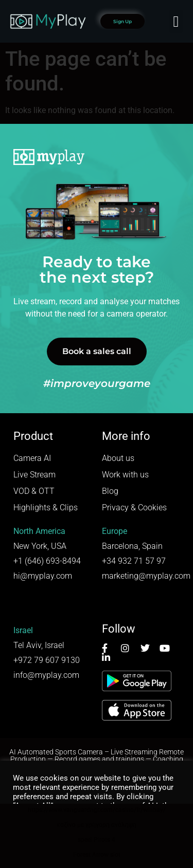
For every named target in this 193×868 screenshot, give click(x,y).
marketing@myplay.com (146, 576)
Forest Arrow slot (97, 855)
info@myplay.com (46, 675)
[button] (176, 21)
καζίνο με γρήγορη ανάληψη (97, 825)
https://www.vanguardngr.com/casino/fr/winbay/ (97, 810)
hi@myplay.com (43, 576)
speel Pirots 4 (97, 840)
